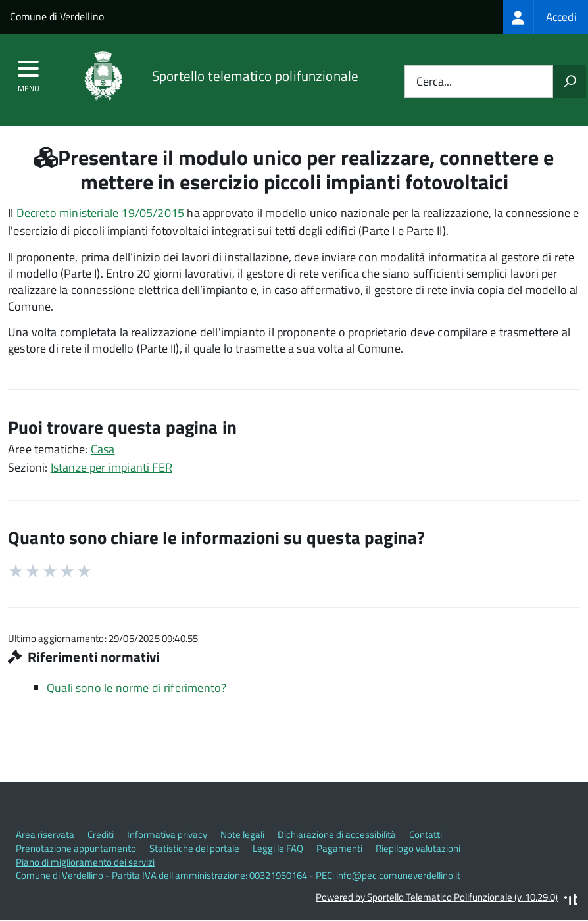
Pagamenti (339, 848)
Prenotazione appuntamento (76, 848)
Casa (103, 449)
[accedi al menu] (29, 73)
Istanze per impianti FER (111, 467)
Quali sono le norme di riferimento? (136, 688)
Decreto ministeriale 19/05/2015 (101, 213)
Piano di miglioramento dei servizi (85, 862)
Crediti (101, 834)
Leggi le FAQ (278, 848)
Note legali (242, 834)
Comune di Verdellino (57, 16)
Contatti (426, 834)
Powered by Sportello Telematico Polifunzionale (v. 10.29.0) (437, 897)
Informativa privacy (167, 834)
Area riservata (45, 834)
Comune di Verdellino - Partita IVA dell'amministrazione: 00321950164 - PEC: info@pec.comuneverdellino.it (238, 875)
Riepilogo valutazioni (418, 848)
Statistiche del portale (194, 848)
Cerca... (434, 82)
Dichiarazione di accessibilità (337, 834)
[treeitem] (546, 17)
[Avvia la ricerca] (570, 82)
